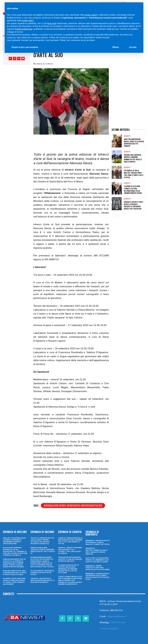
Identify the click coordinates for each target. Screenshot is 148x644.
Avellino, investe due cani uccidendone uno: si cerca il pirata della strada (15, 573)
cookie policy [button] (28, 20)
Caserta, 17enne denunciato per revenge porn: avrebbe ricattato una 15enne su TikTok (70, 541)
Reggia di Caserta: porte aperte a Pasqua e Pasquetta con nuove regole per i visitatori (134, 205)
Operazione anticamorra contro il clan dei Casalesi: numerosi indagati (70, 559)
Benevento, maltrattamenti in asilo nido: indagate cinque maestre (96, 551)
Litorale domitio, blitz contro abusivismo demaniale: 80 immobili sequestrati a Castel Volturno (69, 569)
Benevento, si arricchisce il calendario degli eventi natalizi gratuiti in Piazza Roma (98, 576)
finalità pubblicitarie (24, 29)
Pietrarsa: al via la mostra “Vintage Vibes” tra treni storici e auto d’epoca (134, 174)
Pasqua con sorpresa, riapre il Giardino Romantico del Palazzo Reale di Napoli (133, 158)
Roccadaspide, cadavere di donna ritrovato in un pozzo (42, 573)
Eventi (127, 136)
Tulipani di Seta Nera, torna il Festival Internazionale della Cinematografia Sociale (133, 189)
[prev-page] (114, 216)
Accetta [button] (133, 47)
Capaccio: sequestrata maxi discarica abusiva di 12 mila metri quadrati (42, 580)
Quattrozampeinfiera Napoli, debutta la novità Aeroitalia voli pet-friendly (134, 143)
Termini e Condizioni (109, 629)
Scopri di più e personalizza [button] (25, 47)
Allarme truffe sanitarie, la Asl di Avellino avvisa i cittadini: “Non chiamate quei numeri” (14, 581)
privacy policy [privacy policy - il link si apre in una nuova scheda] (91, 15)
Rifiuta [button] (116, 47)
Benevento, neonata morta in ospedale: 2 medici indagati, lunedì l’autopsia (98, 543)
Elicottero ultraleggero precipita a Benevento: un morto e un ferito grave (97, 560)
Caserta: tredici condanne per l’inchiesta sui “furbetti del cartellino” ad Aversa (70, 551)
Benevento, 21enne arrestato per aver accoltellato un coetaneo (98, 568)
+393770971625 (118, 623)
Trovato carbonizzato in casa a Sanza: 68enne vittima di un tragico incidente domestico (42, 541)
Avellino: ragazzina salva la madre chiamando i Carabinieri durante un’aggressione (14, 541)
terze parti (52, 23)
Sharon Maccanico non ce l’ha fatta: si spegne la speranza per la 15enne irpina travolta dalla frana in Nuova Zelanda (14, 563)
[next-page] (118, 216)
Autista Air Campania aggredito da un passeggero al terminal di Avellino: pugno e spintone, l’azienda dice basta (15, 551)
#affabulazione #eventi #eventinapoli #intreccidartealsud (73, 506)
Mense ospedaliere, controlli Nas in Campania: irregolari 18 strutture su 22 (43, 551)
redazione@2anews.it (117, 616)
